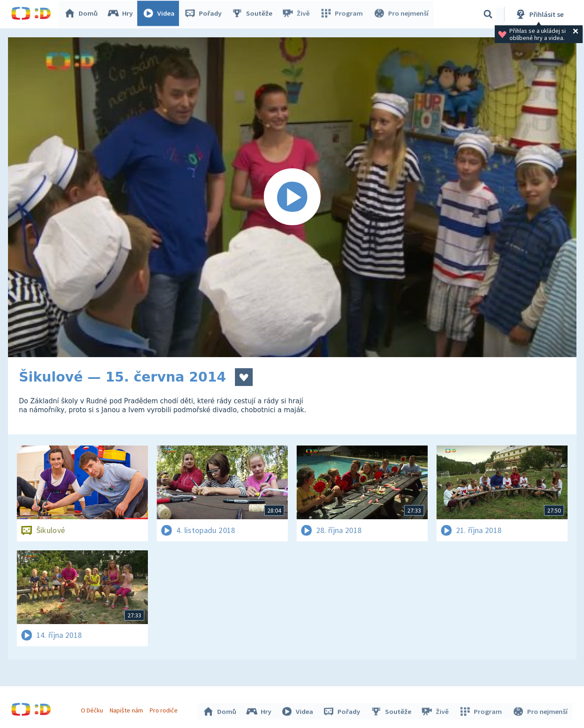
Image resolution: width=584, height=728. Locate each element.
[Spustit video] (292, 197)
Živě (298, 14)
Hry (122, 14)
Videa (160, 14)
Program (342, 14)
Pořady (205, 14)
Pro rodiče (165, 709)
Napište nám (127, 709)
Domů (83, 14)
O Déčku (93, 709)
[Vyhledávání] (488, 14)
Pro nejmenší (401, 14)
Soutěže (254, 14)
